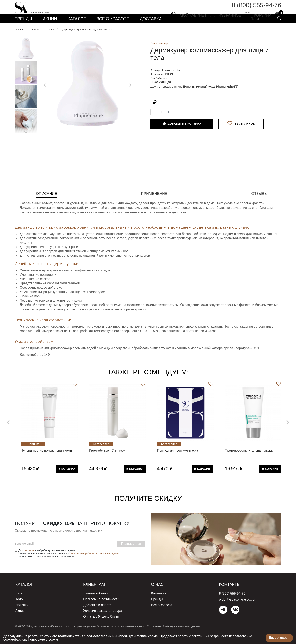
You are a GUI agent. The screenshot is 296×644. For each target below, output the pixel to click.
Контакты (232, 595)
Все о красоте (162, 614)
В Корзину (67, 479)
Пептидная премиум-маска (178, 461)
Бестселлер (159, 53)
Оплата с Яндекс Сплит (101, 625)
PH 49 (169, 85)
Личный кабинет (96, 604)
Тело (19, 609)
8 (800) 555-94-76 (257, 8)
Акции (20, 620)
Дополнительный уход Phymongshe (210, 97)
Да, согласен (279, 638)
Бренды (157, 609)
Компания (159, 604)
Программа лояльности (101, 609)
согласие (29, 561)
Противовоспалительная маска (249, 461)
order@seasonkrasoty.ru (237, 610)
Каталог (26, 595)
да (169, 92)
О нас (159, 595)
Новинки (22, 614)
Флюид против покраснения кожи (47, 461)
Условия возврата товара (103, 620)
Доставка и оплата (97, 614)
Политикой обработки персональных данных (95, 564)
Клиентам (97, 595)
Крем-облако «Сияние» (107, 461)
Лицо (19, 604)
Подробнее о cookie (43, 639)
